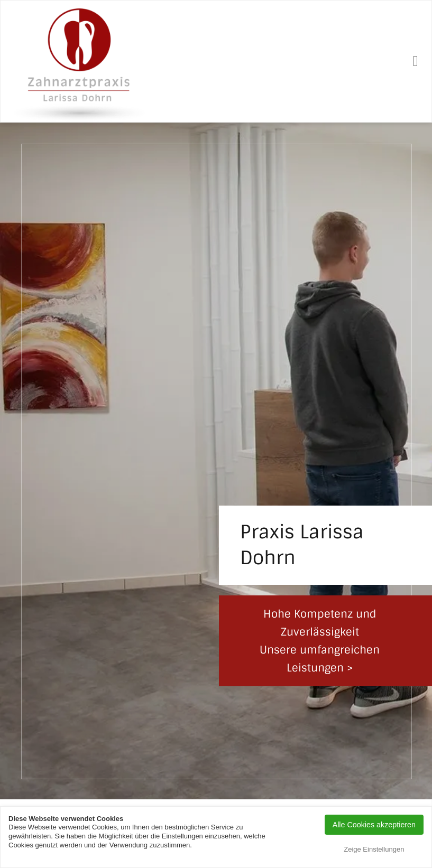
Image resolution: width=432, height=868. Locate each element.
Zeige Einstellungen (374, 849)
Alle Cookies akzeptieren (374, 825)
